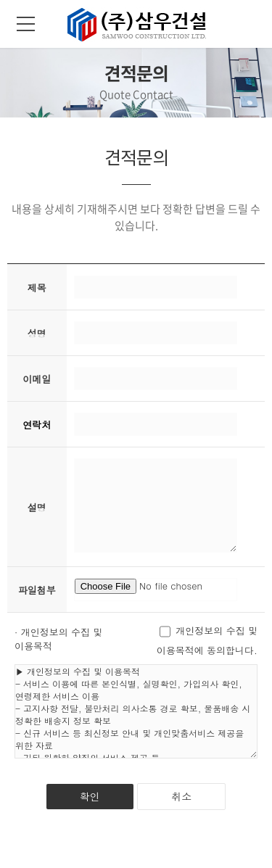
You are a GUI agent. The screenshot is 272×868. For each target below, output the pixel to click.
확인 (90, 796)
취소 (181, 796)
